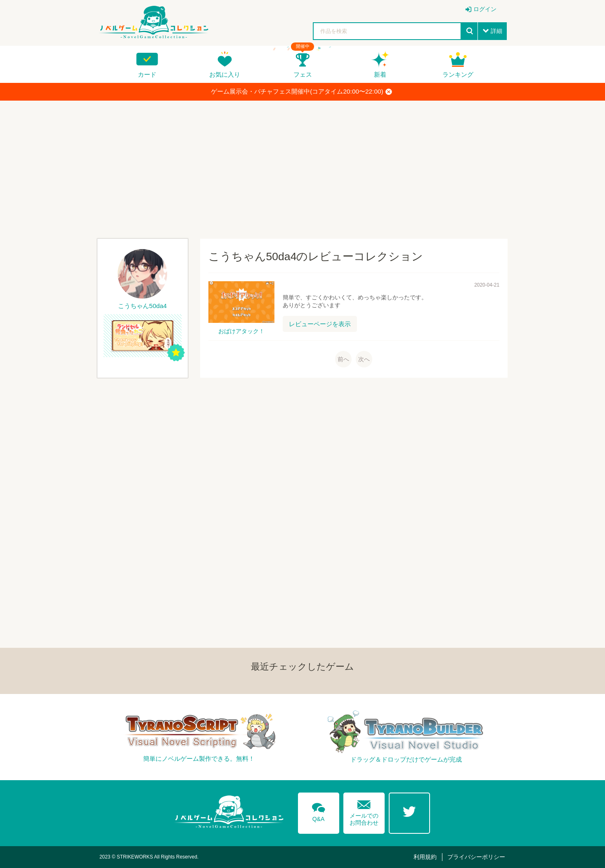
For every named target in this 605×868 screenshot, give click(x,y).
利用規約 (425, 857)
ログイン (485, 9)
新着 (380, 74)
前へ (343, 359)
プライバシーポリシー (476, 857)
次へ (364, 359)
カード (147, 74)
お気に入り (225, 74)
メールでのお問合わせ (364, 811)
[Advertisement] (302, 167)
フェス (303, 74)
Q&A (319, 811)
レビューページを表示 (320, 324)
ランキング (458, 74)
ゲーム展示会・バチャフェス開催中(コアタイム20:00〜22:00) (301, 92)
